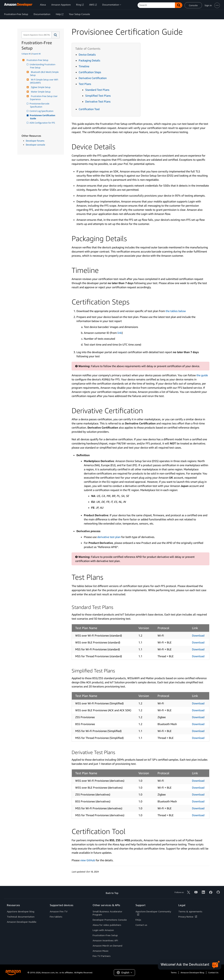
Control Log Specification (42, 111)
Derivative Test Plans (98, 101)
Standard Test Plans (97, 90)
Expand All (36, 54)
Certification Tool (89, 109)
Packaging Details (89, 60)
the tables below (176, 311)
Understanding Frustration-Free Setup (43, 66)
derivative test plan (109, 537)
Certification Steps (90, 72)
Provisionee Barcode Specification (40, 105)
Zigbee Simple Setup (40, 87)
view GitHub (88, 860)
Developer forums (35, 141)
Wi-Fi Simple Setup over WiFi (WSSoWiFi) (44, 81)
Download (198, 635)
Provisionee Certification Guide (43, 117)
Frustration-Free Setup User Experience (44, 98)
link (120, 333)
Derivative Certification (93, 78)
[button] (56, 35)
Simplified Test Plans (98, 96)
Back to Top (112, 893)
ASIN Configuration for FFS (43, 123)
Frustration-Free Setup (37, 60)
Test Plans (85, 84)
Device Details (87, 55)
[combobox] (36, 35)
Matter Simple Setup (40, 92)
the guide (202, 375)
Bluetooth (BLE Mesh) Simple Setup (45, 74)
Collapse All (26, 54)
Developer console (35, 145)
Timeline (84, 66)
